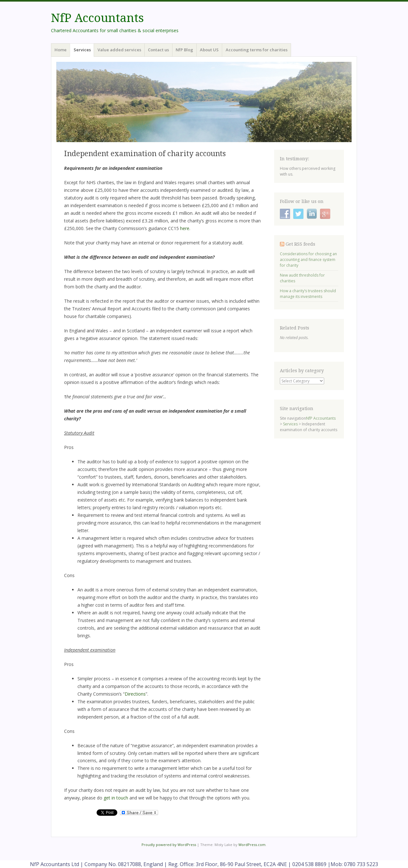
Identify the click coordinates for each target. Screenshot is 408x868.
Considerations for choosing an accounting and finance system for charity (308, 260)
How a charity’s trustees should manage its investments (308, 294)
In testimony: (295, 159)
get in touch (116, 798)
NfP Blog (184, 50)
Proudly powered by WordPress (169, 845)
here (185, 228)
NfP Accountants (97, 18)
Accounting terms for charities (257, 50)
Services (82, 50)
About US (209, 50)
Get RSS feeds (300, 244)
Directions (135, 694)
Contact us (158, 50)
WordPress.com (252, 845)
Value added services (119, 50)
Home (61, 50)
